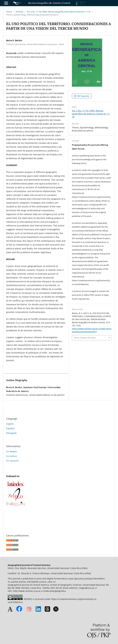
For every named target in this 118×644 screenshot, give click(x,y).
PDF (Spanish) (83, 96)
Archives (19, 12)
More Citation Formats (85, 338)
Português (11, 433)
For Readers (12, 451)
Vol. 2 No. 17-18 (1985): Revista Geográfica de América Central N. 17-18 (59, 12)
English (10, 424)
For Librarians (12, 461)
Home (9, 12)
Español (10, 428)
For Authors (12, 456)
